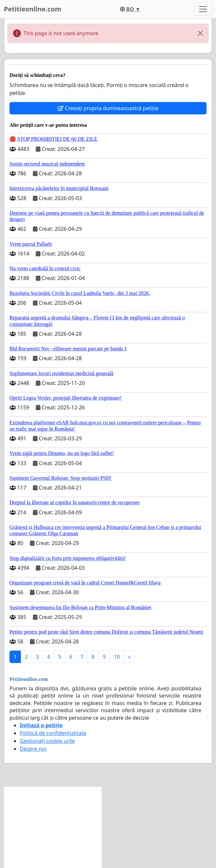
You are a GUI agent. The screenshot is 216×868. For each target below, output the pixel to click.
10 (117, 657)
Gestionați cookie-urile (47, 741)
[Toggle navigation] (203, 9)
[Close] (200, 33)
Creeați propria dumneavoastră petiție (108, 108)
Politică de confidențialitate (53, 733)
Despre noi (33, 749)
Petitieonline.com (33, 9)
